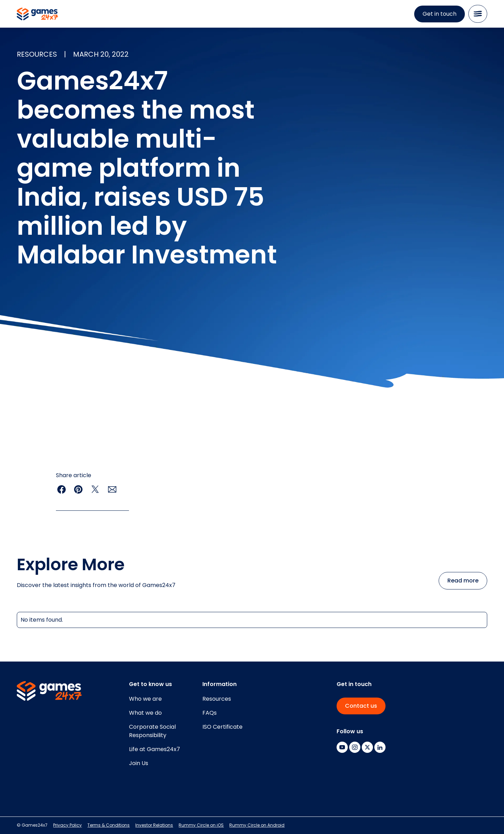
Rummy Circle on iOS (201, 825)
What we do (145, 713)
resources (37, 54)
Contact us (361, 706)
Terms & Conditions (109, 825)
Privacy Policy (67, 825)
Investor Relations (154, 825)
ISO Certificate (222, 727)
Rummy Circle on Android (257, 825)
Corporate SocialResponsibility (152, 731)
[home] (37, 14)
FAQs (210, 713)
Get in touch (440, 14)
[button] (478, 14)
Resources (217, 699)
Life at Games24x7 (154, 749)
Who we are (145, 699)
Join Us (139, 763)
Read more (463, 581)
